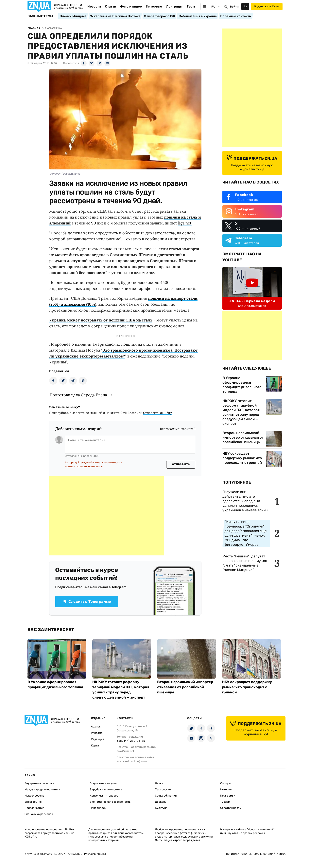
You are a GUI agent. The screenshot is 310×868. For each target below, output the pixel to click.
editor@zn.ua (139, 761)
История (226, 790)
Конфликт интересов (104, 796)
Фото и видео (131, 6)
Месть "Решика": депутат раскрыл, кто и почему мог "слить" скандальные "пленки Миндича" (245, 563)
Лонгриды (174, 6)
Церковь (161, 802)
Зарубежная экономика (106, 790)
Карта (95, 746)
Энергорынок (34, 802)
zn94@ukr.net (125, 751)
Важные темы (40, 16)
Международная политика (42, 790)
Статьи (111, 6)
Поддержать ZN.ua (267, 6)
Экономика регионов (39, 814)
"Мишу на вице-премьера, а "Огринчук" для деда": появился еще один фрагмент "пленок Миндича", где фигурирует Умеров (246, 533)
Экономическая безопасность (110, 802)
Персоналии (98, 808)
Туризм (225, 802)
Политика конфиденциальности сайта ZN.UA (256, 854)
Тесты (192, 6)
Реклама (97, 733)
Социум (225, 783)
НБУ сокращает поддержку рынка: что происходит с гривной (242, 458)
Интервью (154, 6)
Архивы (96, 727)
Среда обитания (166, 796)
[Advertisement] (107, 516)
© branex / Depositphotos (65, 174)
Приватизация (34, 808)
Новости (94, 6)
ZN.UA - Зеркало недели (252, 301)
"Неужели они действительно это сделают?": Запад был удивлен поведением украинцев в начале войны (245, 501)
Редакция (98, 739)
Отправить (181, 464)
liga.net (185, 223)
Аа (245, 6)
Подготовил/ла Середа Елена (78, 395)
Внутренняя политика (39, 783)
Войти (234, 7)
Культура (161, 808)
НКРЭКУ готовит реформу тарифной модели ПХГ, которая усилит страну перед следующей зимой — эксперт (241, 412)
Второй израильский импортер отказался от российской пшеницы (243, 437)
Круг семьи (228, 796)
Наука (159, 783)
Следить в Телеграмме (87, 602)
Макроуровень (34, 796)
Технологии (163, 790)
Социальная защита (103, 783)
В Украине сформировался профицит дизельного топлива (242, 385)
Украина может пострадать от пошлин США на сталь (101, 320)
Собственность (231, 808)
